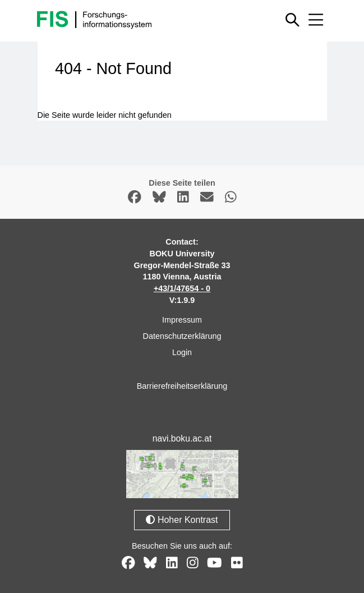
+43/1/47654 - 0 (182, 288)
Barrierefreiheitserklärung (182, 386)
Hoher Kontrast (182, 520)
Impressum (182, 320)
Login (182, 352)
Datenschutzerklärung (182, 336)
